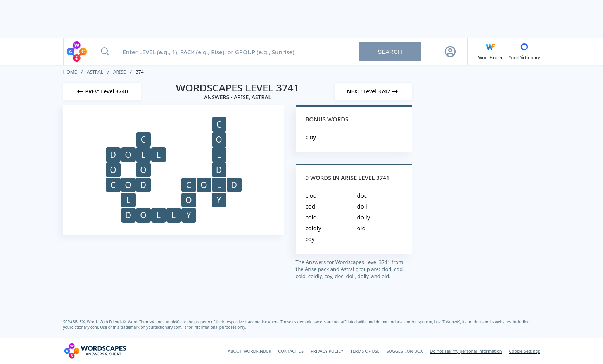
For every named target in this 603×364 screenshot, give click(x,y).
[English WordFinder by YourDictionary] (491, 52)
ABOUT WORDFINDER (249, 351)
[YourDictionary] (524, 52)
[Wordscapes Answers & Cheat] (95, 351)
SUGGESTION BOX (405, 351)
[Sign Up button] (450, 52)
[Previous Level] (102, 91)
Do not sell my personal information (466, 351)
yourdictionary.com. (82, 327)
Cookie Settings (525, 351)
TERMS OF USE (365, 351)
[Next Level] (373, 91)
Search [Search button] (390, 52)
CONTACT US (291, 351)
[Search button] (105, 52)
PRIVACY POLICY (327, 351)
